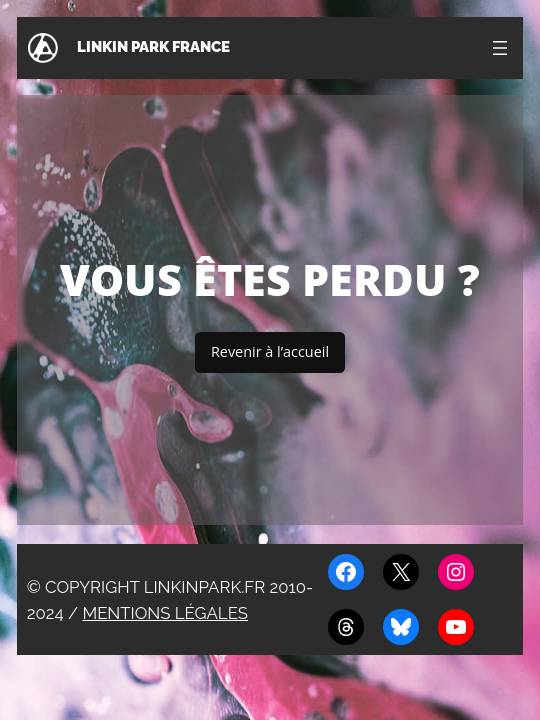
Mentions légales (165, 613)
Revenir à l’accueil (270, 351)
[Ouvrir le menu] (500, 48)
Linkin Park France (153, 47)
